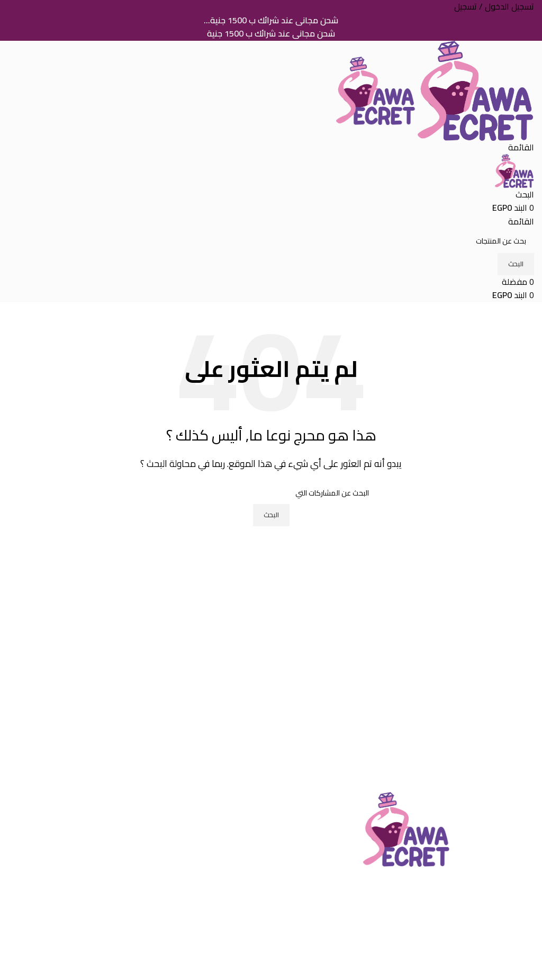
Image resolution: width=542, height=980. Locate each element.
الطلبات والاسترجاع (502, 970)
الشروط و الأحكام (504, 911)
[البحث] (525, 194)
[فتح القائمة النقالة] (521, 147)
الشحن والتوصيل (507, 950)
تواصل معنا (243, 860)
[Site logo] (475, 89)
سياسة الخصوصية (504, 931)
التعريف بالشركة (235, 821)
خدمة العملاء (239, 840)
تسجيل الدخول (238, 911)
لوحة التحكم (242, 970)
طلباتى (251, 950)
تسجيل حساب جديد (231, 931)
